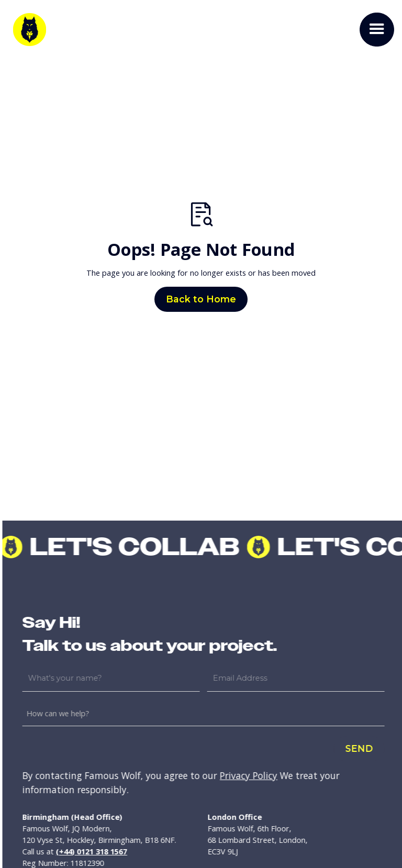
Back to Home (201, 299)
